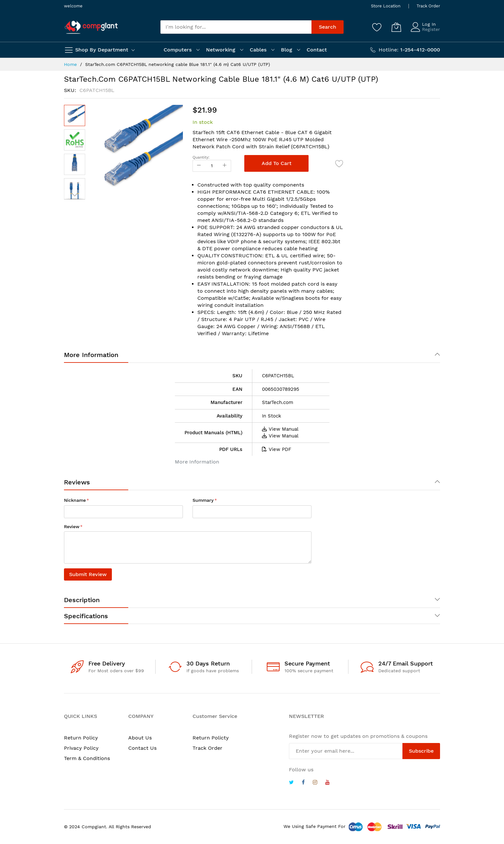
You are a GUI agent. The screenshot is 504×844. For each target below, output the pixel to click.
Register (431, 29)
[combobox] (236, 27)
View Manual (280, 429)
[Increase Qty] (225, 166)
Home (70, 64)
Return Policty (211, 738)
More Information (91, 355)
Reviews (77, 482)
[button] (75, 140)
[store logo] (91, 27)
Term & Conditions (87, 758)
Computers (178, 50)
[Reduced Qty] (199, 166)
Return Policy (81, 738)
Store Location (386, 6)
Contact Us (142, 748)
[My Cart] (396, 27)
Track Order (428, 6)
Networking (221, 50)
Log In (429, 24)
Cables (258, 50)
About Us (140, 738)
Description (82, 600)
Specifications (86, 616)
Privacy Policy (81, 748)
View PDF (277, 449)
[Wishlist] (377, 27)
